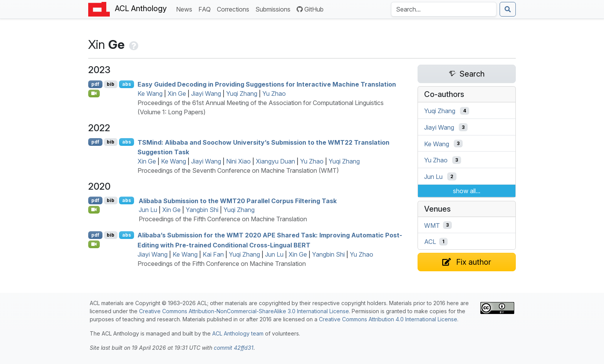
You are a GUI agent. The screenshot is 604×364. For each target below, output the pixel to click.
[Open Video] (94, 94)
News (186, 9)
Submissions (274, 9)
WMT (432, 225)
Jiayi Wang (206, 94)
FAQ (206, 9)
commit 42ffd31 (234, 348)
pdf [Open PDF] (95, 84)
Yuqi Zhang (242, 94)
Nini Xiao (238, 161)
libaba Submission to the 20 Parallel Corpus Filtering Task (238, 200)
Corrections (235, 9)
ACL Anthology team (238, 333)
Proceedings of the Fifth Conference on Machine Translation (223, 219)
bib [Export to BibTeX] (111, 84)
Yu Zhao (274, 94)
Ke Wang (150, 94)
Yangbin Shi (202, 210)
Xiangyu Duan (275, 161)
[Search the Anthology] (444, 9)
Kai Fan (213, 254)
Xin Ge (177, 94)
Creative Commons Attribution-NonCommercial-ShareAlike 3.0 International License (244, 311)
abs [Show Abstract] (127, 84)
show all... (467, 191)
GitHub (310, 9)
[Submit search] (508, 9)
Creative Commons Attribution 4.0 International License (388, 319)
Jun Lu (148, 210)
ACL (430, 242)
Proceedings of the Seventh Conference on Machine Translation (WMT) (238, 170)
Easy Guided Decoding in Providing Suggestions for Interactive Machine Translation (267, 84)
